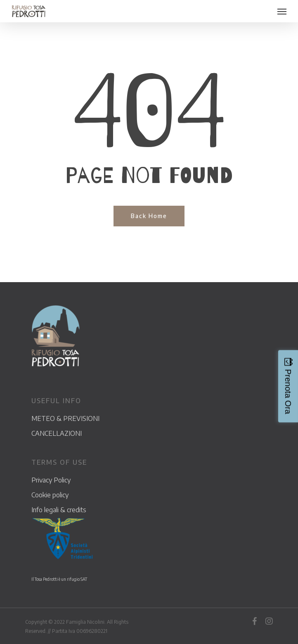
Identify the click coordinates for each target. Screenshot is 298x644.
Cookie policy (50, 495)
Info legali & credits (59, 510)
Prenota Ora (288, 392)
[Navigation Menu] (282, 11)
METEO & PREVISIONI (65, 418)
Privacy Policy (51, 480)
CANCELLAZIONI (57, 433)
